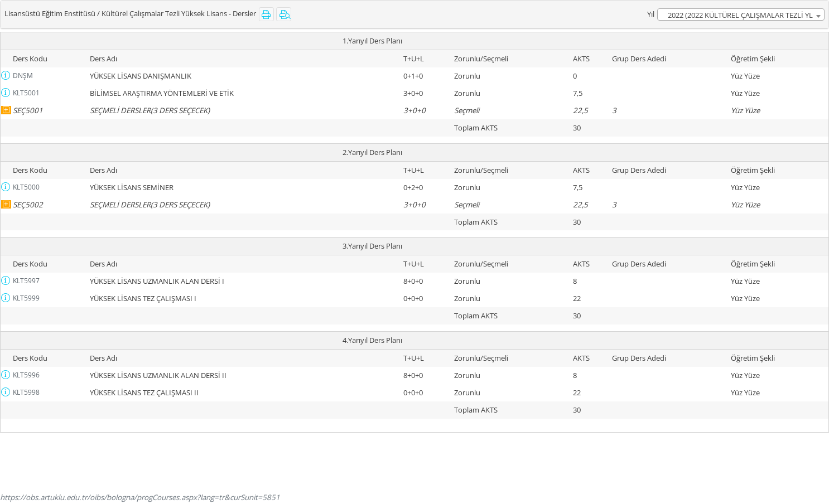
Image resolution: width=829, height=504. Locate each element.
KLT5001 (26, 93)
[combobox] (741, 14)
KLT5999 (26, 298)
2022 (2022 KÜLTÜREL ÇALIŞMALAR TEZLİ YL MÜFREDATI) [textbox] (740, 15)
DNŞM (23, 76)
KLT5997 (26, 281)
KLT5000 (26, 187)
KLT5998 (26, 392)
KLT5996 (26, 375)
